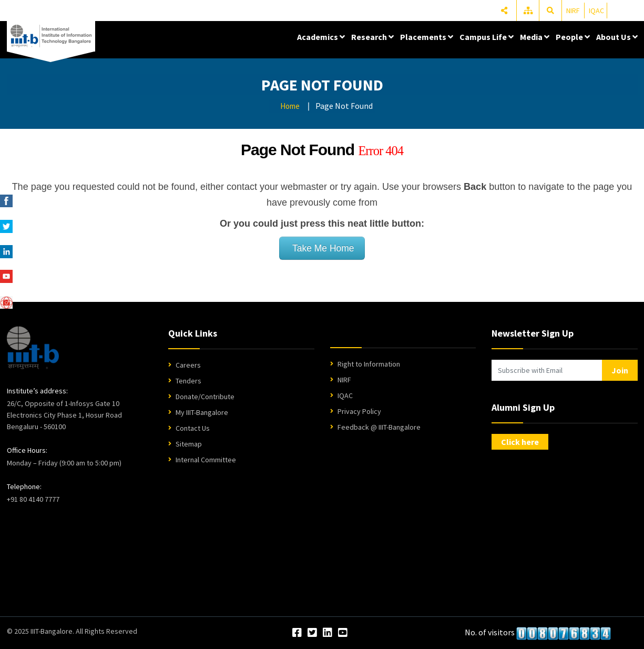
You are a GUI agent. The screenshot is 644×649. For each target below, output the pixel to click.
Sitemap (189, 444)
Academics (321, 37)
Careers (188, 365)
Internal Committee (206, 460)
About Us (617, 37)
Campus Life (487, 37)
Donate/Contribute (205, 397)
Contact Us (193, 428)
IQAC (596, 11)
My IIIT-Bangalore (202, 412)
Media (535, 37)
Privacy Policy (359, 411)
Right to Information (369, 364)
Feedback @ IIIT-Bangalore (379, 427)
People (573, 37)
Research (372, 37)
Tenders (188, 381)
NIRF (573, 11)
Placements (427, 37)
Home (290, 106)
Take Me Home (322, 248)
